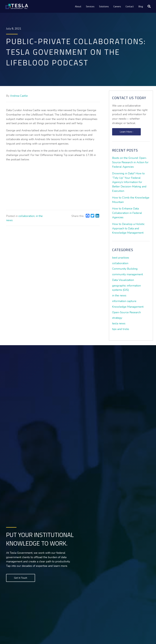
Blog (141, 6)
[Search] (148, 6)
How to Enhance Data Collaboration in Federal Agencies (127, 213)
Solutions (104, 6)
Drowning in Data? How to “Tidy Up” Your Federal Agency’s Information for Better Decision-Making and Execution (129, 182)
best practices (121, 258)
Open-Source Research (126, 312)
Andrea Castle (19, 96)
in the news (119, 295)
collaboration (27, 216)
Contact (130, 6)
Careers (117, 6)
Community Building (125, 269)
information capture (124, 301)
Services (90, 6)
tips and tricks (121, 329)
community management (128, 274)
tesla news (119, 323)
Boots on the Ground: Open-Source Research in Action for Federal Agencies (130, 162)
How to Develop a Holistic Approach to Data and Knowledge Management (128, 228)
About (78, 6)
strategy (117, 318)
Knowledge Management (128, 307)
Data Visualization (123, 280)
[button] (126, 132)
